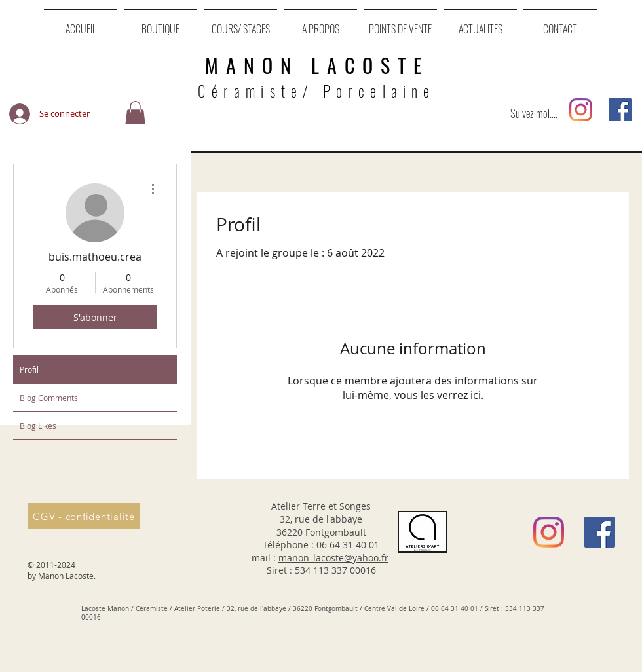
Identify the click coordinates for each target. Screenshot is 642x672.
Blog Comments (49, 398)
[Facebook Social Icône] (620, 110)
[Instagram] (581, 110)
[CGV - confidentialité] (84, 516)
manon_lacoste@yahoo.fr (333, 558)
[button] (135, 114)
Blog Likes (38, 426)
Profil (29, 369)
